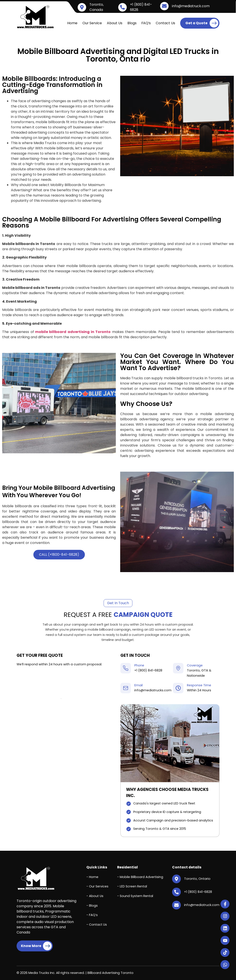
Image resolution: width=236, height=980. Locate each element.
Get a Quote (202, 23)
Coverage (195, 665)
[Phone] (126, 668)
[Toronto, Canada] (82, 7)
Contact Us (165, 23)
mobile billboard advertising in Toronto (73, 332)
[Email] (126, 688)
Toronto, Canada (97, 7)
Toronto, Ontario (197, 879)
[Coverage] (178, 668)
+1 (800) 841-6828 (148, 670)
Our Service (92, 23)
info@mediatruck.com (191, 6)
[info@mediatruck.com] (164, 6)
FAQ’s (146, 23)
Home (72, 23)
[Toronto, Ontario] (176, 879)
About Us (115, 23)
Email (139, 685)
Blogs (132, 23)
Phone (139, 665)
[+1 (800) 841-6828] (122, 7)
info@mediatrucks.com (153, 690)
